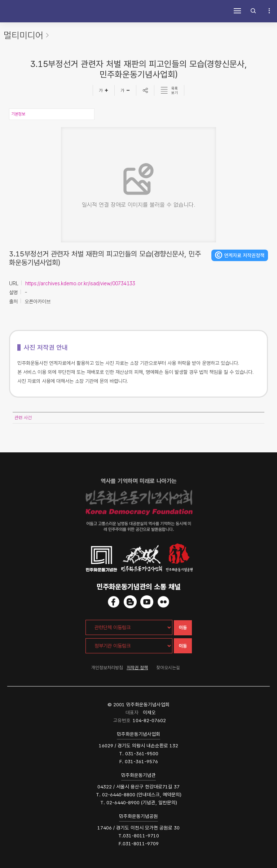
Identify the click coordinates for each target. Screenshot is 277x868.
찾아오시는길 (168, 668)
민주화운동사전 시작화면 (18, 11)
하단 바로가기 (0, 0)
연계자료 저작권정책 (244, 255)
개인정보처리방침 (107, 668)
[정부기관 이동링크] (129, 646)
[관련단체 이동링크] (129, 627)
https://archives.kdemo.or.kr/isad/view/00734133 (80, 283)
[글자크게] (104, 90)
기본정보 (18, 114)
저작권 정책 (137, 668)
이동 (183, 628)
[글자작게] (126, 90)
